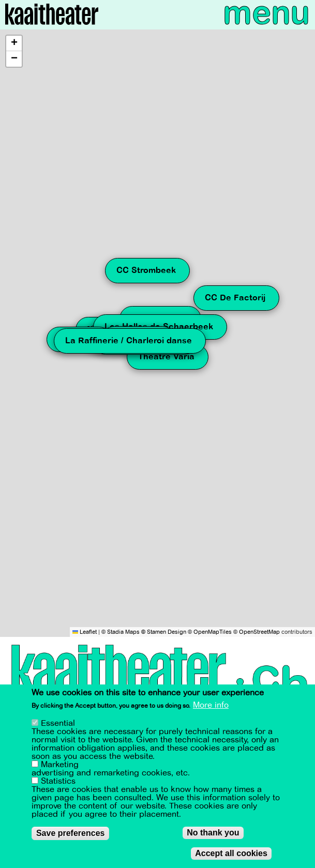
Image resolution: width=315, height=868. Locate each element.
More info (211, 705)
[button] (14, 43)
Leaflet (85, 632)
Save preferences (71, 833)
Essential (58, 723)
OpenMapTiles (213, 632)
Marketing (60, 765)
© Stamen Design (164, 632)
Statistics (58, 781)
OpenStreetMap (259, 632)
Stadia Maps (123, 632)
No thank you (213, 833)
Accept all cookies (231, 853)
